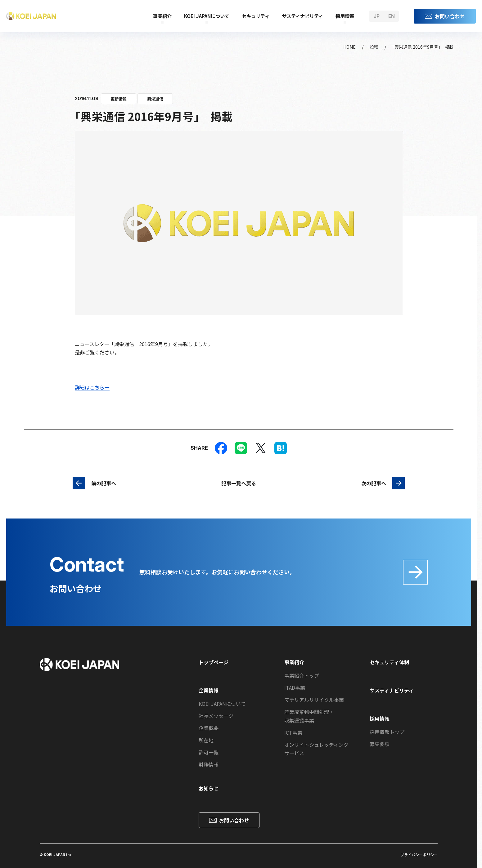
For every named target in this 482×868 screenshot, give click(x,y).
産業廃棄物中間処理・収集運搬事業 (309, 716)
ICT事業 (293, 732)
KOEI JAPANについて (207, 16)
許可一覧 (209, 752)
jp (377, 16)
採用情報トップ (387, 732)
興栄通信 (155, 99)
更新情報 (119, 99)
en (392, 16)
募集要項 (380, 744)
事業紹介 (162, 16)
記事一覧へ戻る (239, 483)
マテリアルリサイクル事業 (314, 700)
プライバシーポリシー (419, 855)
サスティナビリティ (302, 16)
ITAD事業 (295, 688)
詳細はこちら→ (92, 387)
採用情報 (345, 16)
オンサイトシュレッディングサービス (316, 749)
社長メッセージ (216, 716)
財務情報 (209, 764)
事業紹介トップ (302, 675)
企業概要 (209, 728)
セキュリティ (256, 16)
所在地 (206, 740)
